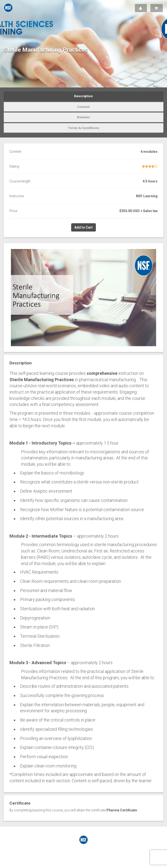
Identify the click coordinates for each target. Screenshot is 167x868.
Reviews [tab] (83, 117)
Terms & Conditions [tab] (84, 128)
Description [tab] (83, 96)
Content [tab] (83, 107)
